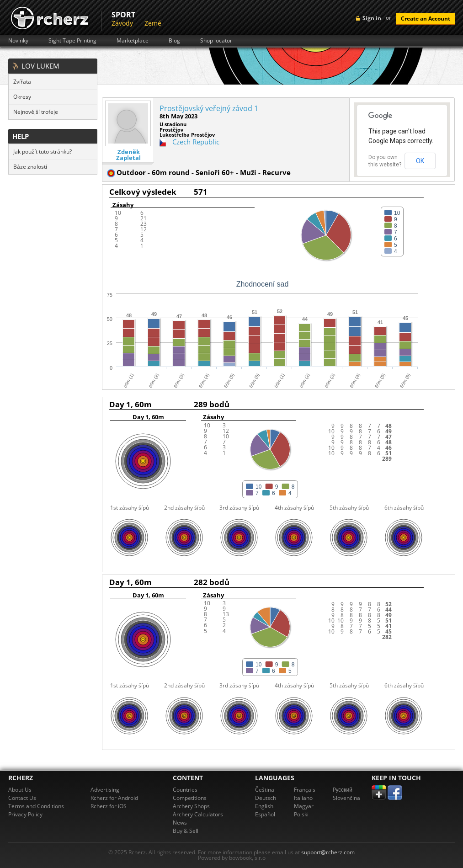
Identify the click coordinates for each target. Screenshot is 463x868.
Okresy (22, 97)
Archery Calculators (198, 814)
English (264, 806)
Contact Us (22, 798)
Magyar (304, 806)
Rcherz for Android (114, 798)
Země (153, 23)
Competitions (190, 798)
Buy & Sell (186, 831)
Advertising (105, 790)
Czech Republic (196, 142)
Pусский (343, 790)
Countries (185, 790)
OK (420, 161)
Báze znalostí (30, 167)
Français (305, 790)
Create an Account (426, 19)
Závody (122, 23)
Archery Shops (191, 806)
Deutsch (266, 798)
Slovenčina (346, 798)
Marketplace (133, 41)
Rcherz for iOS (109, 806)
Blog (174, 41)
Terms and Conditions (36, 806)
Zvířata (22, 82)
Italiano (303, 798)
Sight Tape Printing (72, 41)
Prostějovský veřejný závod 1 (209, 108)
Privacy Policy (25, 814)
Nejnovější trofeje (36, 112)
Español (265, 814)
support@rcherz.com (328, 852)
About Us (20, 790)
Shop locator (216, 41)
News (180, 823)
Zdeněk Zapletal (128, 155)
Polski (301, 814)
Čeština (265, 790)
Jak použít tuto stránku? (43, 152)
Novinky (18, 41)
